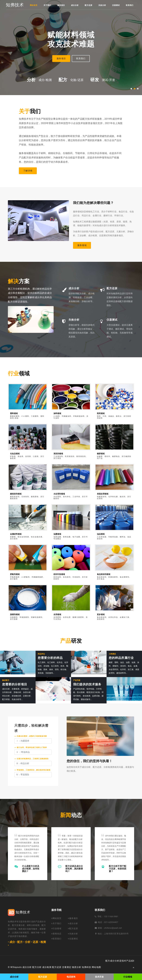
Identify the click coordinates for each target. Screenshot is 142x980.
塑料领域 (14, 413)
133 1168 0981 (111, 917)
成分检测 (47, 967)
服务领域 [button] (82, 245)
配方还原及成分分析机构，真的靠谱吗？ (74, 869)
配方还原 (89, 5)
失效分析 (102, 5)
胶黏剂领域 (15, 574)
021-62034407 (111, 922)
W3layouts (16, 967)
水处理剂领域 (59, 494)
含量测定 (67, 967)
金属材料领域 (16, 534)
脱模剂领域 (15, 615)
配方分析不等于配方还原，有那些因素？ (118, 869)
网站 (94, 967)
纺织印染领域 (59, 574)
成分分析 (75, 5)
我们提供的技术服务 (87, 684)
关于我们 (47, 5)
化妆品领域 (15, 454)
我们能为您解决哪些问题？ (93, 203)
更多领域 (101, 615)
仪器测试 (116, 5)
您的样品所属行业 (121, 658)
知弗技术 (15, 5)
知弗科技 (86, 967)
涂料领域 (57, 413)
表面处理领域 (103, 494)
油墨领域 (57, 534)
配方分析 (37, 967)
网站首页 (34, 5)
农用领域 (57, 615)
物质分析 (77, 967)
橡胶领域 (101, 454)
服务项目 (61, 5)
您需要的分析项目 (15, 684)
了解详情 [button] (28, 171)
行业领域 (56, 929)
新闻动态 (56, 934)
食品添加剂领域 (104, 574)
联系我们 (130, 5)
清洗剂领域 (58, 454)
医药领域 (101, 413)
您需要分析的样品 (50, 658)
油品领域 (101, 534)
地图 (99, 967)
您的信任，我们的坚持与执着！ (89, 761)
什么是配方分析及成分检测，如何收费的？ (31, 869)
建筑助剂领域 (16, 494)
